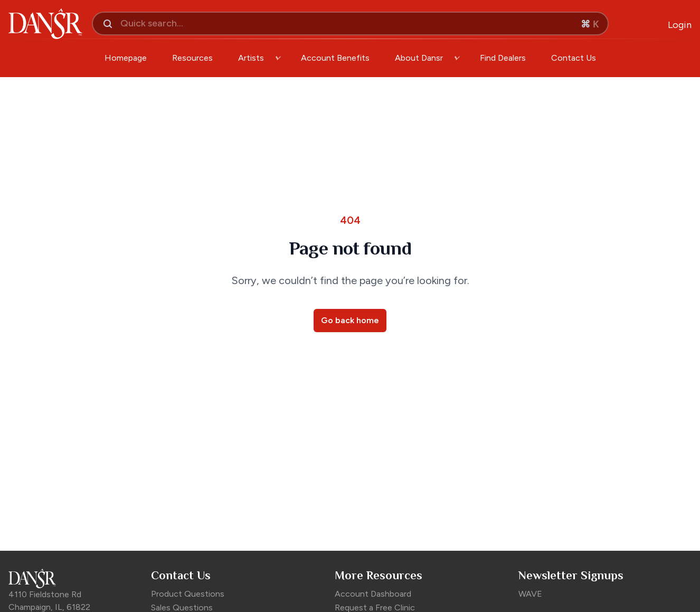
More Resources (379, 575)
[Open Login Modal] (680, 25)
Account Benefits (335, 58)
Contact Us (574, 58)
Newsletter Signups (571, 575)
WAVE (530, 594)
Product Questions (188, 594)
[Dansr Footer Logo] (74, 578)
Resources (192, 58)
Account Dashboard (373, 594)
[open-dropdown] (278, 58)
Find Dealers (503, 58)
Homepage (126, 58)
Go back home (350, 320)
